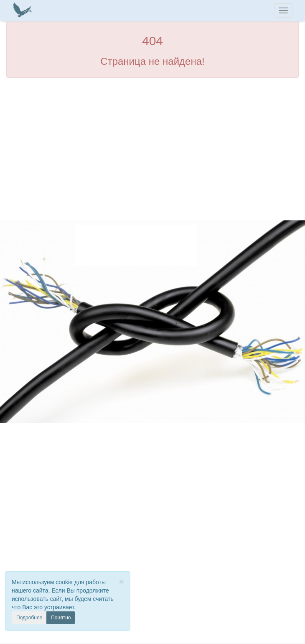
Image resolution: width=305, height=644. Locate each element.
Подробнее (29, 618)
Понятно (61, 618)
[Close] (122, 581)
